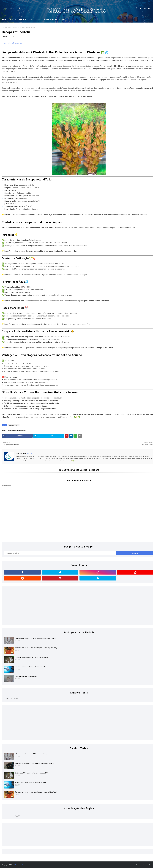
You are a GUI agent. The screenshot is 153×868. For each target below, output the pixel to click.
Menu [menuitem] (12, 20)
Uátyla (4, 37)
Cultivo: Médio (16, 27)
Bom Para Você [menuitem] (25, 20)
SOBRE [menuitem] (38, 20)
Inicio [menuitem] (4, 20)
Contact (20, 8)
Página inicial (6, 27)
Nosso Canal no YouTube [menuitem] (54, 20)
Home (6, 8)
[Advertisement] (76, 606)
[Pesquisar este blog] (60, 553)
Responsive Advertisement (13, 43)
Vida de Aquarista (19, 865)
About (12, 8)
